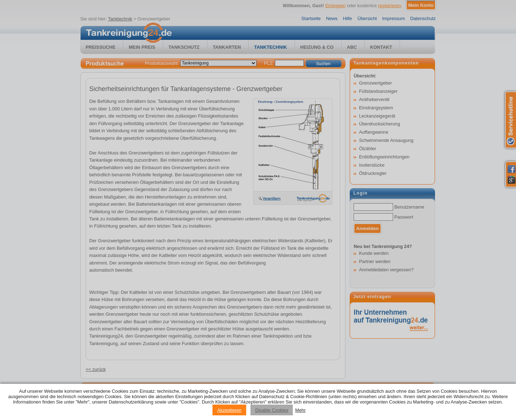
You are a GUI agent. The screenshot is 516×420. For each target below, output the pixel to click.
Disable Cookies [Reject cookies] (272, 410)
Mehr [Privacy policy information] (300, 410)
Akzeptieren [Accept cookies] (229, 410)
